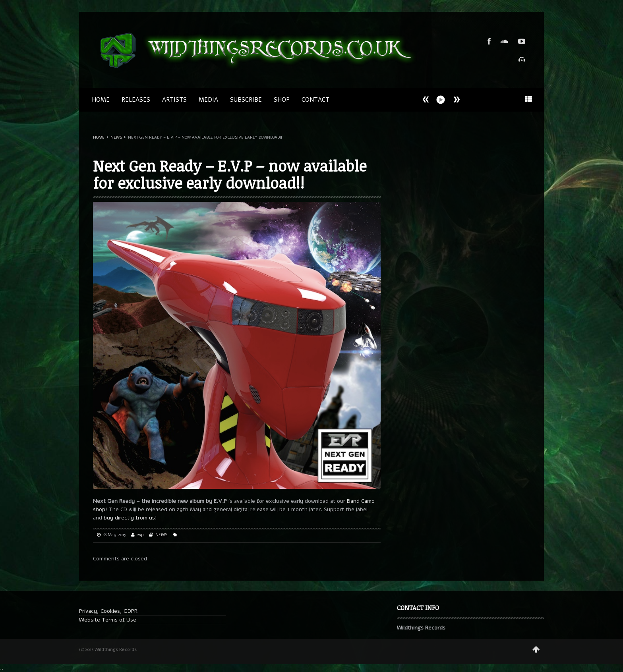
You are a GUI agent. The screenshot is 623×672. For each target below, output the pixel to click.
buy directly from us (129, 518)
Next (426, 99)
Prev (457, 99)
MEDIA (208, 100)
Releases (136, 100)
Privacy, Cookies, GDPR (108, 611)
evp (140, 535)
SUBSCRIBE (246, 100)
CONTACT (315, 100)
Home (101, 100)
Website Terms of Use (108, 620)
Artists (174, 100)
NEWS (116, 137)
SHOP (282, 100)
